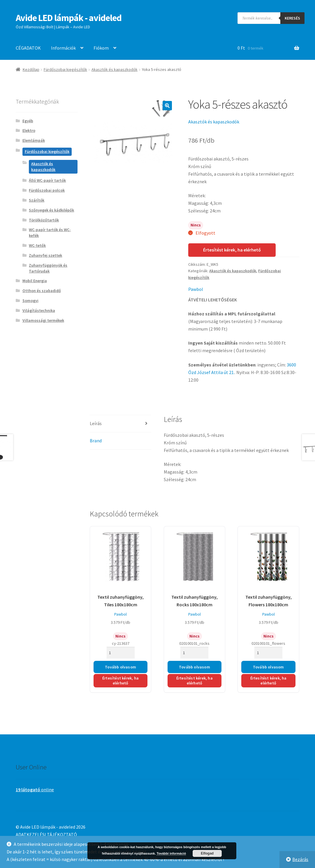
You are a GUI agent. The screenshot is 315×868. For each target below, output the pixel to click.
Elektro (29, 130)
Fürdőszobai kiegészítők (65, 69)
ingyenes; (267, 365)
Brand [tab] (96, 441)
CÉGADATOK (28, 48)
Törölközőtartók (44, 220)
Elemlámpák (34, 140)
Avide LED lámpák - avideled (69, 18)
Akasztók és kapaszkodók (115, 69)
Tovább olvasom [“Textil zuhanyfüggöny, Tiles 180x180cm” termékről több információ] (120, 667)
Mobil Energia (35, 281)
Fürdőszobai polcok (47, 190)
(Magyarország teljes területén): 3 (235, 321)
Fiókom (101, 48)
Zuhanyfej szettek (45, 255)
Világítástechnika (39, 310)
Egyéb (28, 121)
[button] (167, 106)
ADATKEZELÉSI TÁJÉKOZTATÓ (46, 834)
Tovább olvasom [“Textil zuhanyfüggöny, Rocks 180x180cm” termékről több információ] (195, 667)
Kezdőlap (31, 69)
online (35, 790)
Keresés (292, 18)
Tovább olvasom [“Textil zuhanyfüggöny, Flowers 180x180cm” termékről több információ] (269, 667)
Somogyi (30, 301)
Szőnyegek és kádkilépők (51, 210)
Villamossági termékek (43, 320)
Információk (63, 48)
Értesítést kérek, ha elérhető (232, 250)
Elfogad (207, 853)
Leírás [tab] (96, 423)
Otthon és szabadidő (42, 291)
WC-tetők (37, 245)
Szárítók (37, 200)
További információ (171, 853)
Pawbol (196, 289)
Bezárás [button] (300, 859)
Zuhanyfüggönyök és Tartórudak (48, 268)
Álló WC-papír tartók (47, 180)
